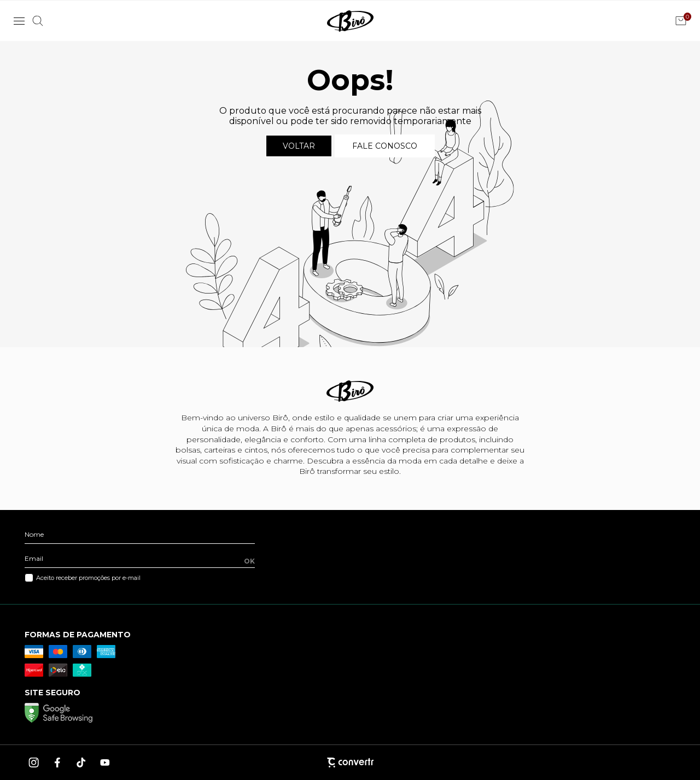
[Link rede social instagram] (34, 763)
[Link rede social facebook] (58, 763)
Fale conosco (385, 146)
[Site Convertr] (350, 762)
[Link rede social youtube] (105, 763)
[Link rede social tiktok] (81, 763)
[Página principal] (350, 21)
